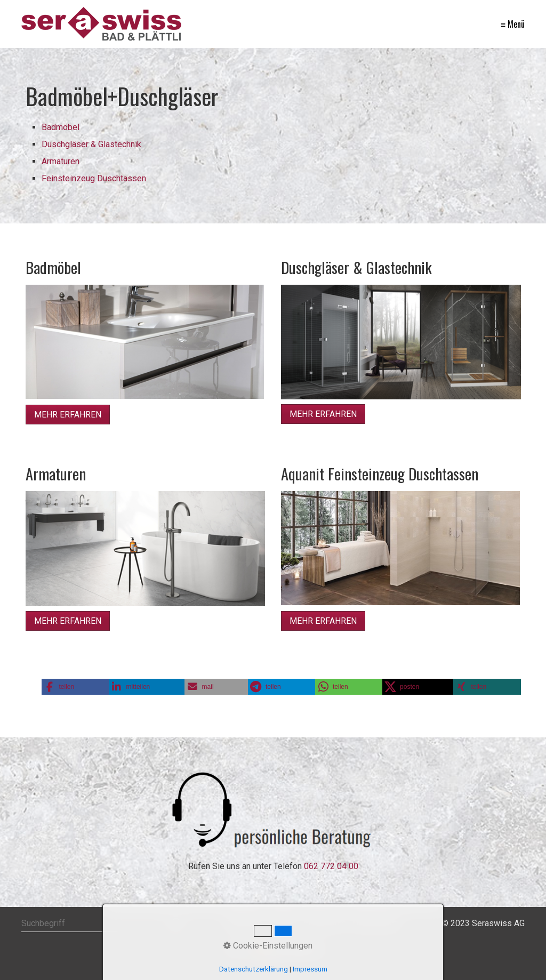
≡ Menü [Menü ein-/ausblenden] (513, 24)
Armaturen (61, 161)
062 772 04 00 (331, 866)
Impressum (325, 923)
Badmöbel (61, 127)
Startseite (244, 923)
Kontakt (283, 923)
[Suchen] (176, 923)
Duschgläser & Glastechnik (91, 144)
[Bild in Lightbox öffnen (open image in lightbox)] (145, 342)
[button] (68, 415)
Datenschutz (376, 923)
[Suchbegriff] (102, 923)
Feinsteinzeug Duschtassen (94, 178)
